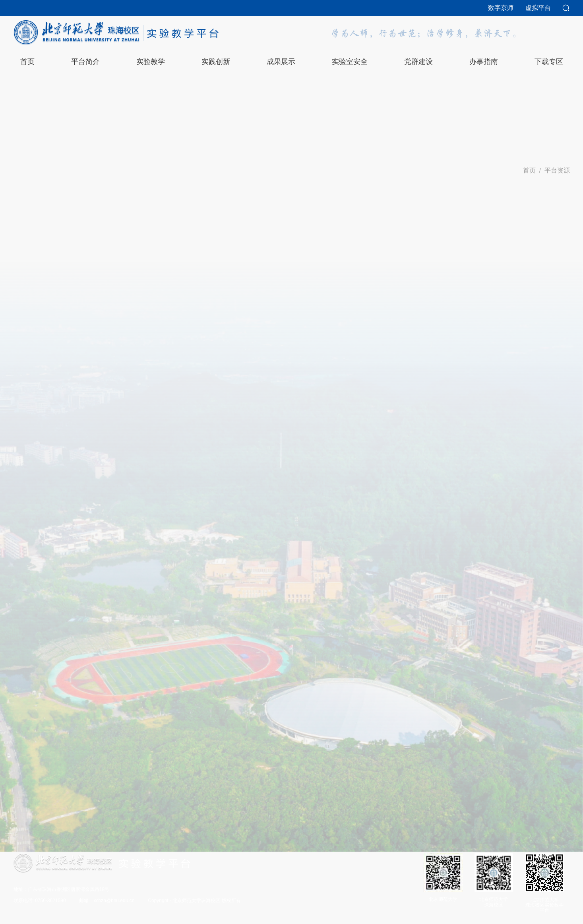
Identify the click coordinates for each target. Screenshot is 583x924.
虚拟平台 (538, 8)
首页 (529, 170)
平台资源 (557, 170)
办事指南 (484, 62)
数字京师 (501, 8)
